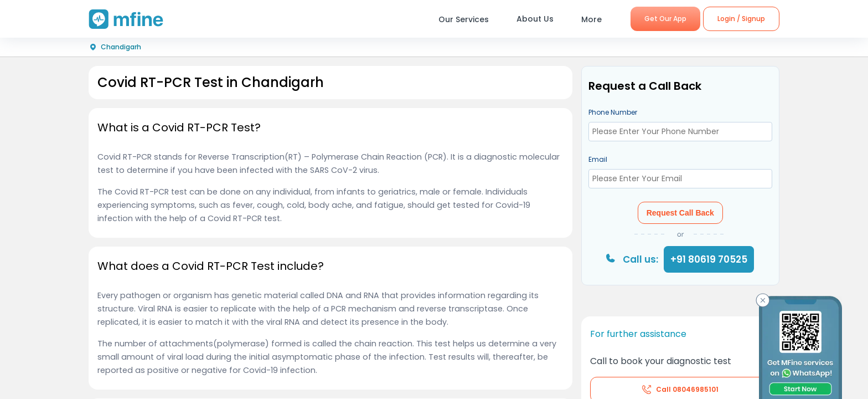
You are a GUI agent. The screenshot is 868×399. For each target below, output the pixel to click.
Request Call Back (680, 213)
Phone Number (613, 112)
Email (598, 159)
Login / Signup (741, 19)
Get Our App (665, 19)
